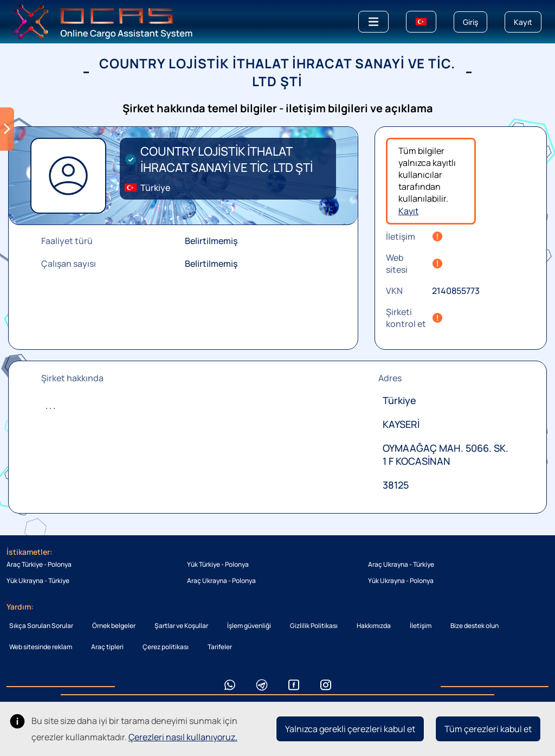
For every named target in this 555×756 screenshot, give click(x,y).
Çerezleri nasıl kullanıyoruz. (183, 737)
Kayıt (408, 211)
